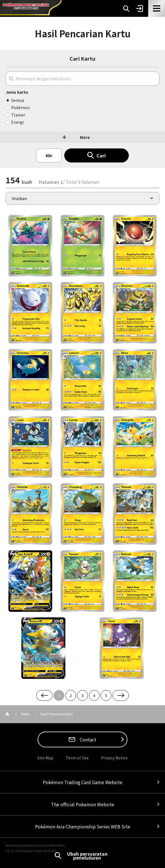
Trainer (18, 115)
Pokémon (20, 107)
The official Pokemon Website (83, 804)
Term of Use (77, 758)
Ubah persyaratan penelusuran (87, 856)
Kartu (25, 714)
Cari (101, 155)
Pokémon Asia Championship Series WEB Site (83, 826)
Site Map (45, 758)
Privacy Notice (114, 758)
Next (121, 695)
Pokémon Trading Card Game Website (83, 782)
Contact (87, 739)
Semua (18, 100)
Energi (18, 122)
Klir (49, 155)
